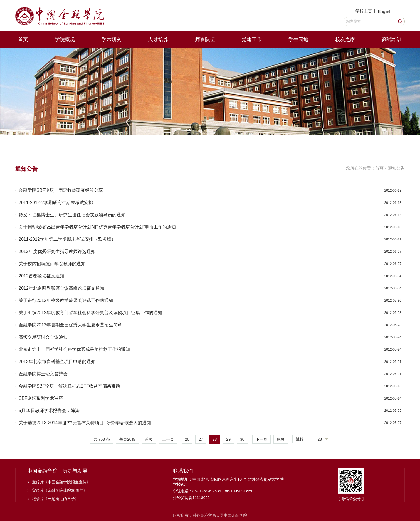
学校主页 (364, 11)
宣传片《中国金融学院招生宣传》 (59, 482)
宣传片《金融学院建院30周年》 (57, 490)
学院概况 (65, 39)
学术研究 (112, 39)
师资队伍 (205, 39)
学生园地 (298, 39)
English (385, 11)
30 (242, 439)
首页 (23, 39)
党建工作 (252, 39)
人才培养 (158, 39)
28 (215, 439)
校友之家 (345, 39)
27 (201, 439)
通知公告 (396, 168)
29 (228, 439)
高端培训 (392, 39)
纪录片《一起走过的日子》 (53, 499)
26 (187, 439)
